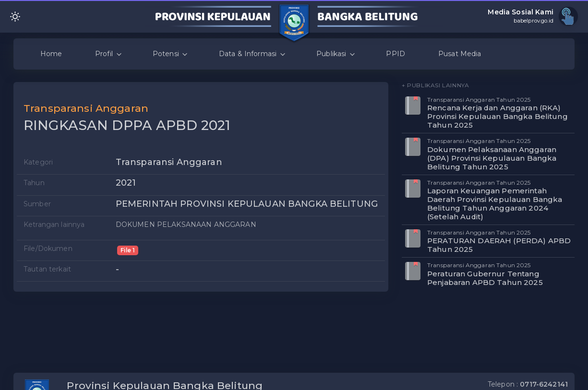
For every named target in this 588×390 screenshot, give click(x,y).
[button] (375, 104)
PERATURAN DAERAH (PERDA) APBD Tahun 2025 (499, 245)
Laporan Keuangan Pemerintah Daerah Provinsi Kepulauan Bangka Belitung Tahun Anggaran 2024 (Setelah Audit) (495, 204)
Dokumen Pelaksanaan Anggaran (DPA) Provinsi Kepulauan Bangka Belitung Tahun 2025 (492, 158)
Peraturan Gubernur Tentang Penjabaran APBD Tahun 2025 (485, 278)
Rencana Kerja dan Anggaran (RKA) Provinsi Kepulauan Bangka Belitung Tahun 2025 (498, 116)
